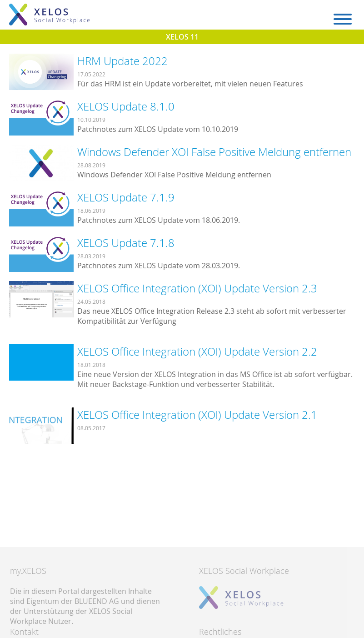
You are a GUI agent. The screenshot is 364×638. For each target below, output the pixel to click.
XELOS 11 (182, 37)
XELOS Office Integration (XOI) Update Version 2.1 (197, 415)
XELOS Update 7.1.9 (126, 197)
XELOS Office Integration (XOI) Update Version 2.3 (197, 288)
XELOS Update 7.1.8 (126, 243)
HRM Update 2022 (122, 61)
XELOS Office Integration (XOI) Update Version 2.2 (197, 352)
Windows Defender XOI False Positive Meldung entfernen (214, 152)
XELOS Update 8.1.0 (126, 106)
